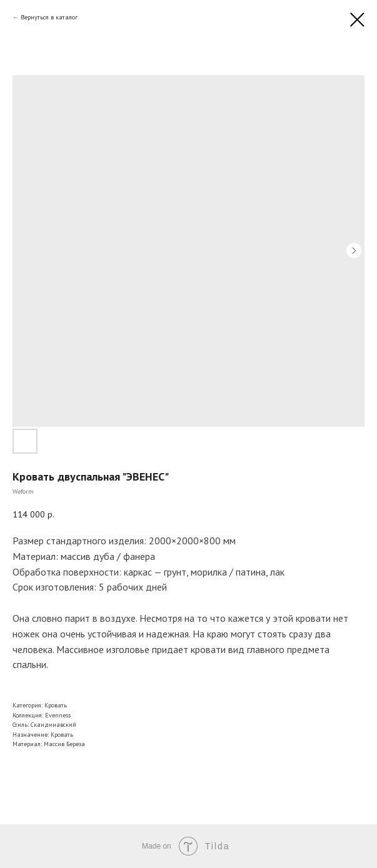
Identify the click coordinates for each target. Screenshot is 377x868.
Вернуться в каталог (49, 17)
